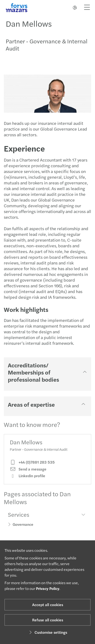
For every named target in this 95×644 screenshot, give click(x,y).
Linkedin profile (27, 480)
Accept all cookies (48, 605)
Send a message (28, 473)
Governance (23, 528)
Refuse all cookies (48, 620)
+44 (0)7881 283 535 (32, 466)
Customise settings (47, 632)
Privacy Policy (48, 588)
